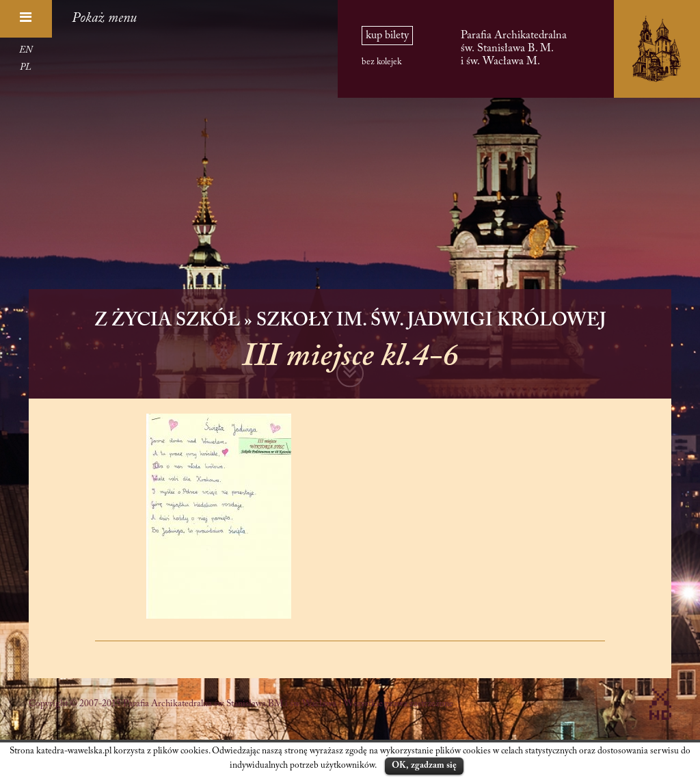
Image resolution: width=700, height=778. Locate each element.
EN (26, 51)
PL (26, 68)
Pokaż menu (104, 18)
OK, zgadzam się (424, 765)
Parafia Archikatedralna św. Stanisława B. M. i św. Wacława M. (514, 48)
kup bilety (387, 36)
